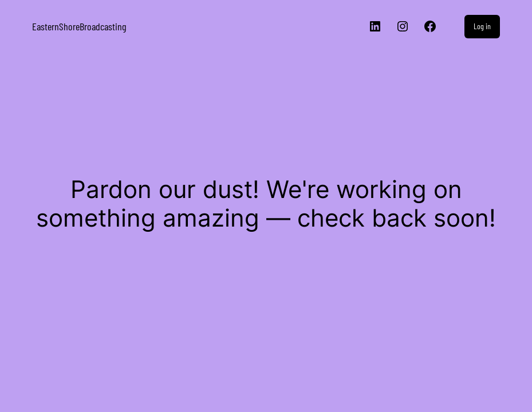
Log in (482, 26)
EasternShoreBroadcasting (79, 26)
